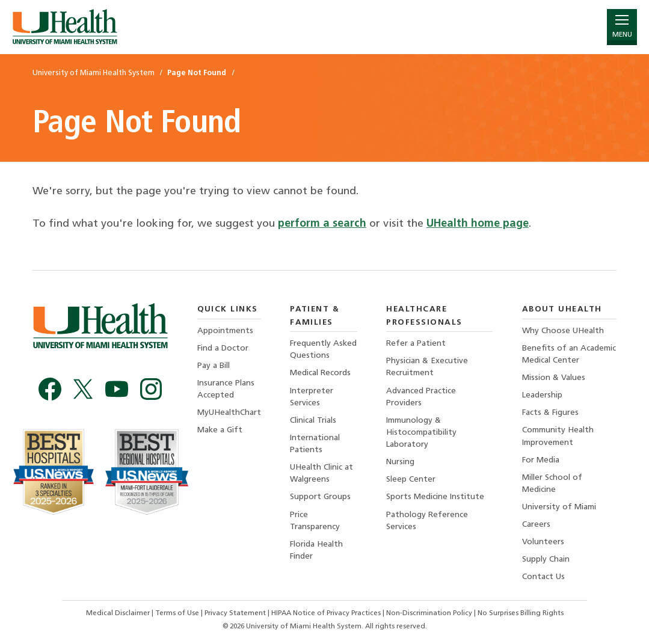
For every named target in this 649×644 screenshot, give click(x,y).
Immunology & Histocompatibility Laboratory (421, 433)
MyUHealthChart (229, 413)
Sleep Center (411, 480)
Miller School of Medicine (552, 484)
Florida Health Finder (316, 550)
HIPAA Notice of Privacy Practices (326, 613)
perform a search (322, 224)
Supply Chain (546, 560)
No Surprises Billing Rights (521, 613)
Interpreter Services (312, 397)
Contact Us (543, 577)
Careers (536, 525)
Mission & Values (554, 378)
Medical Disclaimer (119, 613)
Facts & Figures (550, 413)
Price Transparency (315, 521)
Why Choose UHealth (563, 331)
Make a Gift (220, 430)
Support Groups (320, 497)
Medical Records (320, 373)
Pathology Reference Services (427, 521)
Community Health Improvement (558, 436)
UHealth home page (478, 224)
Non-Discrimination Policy (429, 613)
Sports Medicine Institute (435, 497)
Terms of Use (178, 613)
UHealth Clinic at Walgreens (321, 474)
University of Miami (559, 507)
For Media (541, 460)
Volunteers (543, 542)
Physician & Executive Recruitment (427, 367)
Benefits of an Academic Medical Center (569, 354)
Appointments (225, 331)
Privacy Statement (236, 613)
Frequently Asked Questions (323, 350)
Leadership (542, 395)
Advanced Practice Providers (421, 397)
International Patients (315, 444)
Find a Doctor (223, 348)
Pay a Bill (214, 366)
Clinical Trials (313, 421)
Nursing (400, 462)
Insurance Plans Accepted (226, 389)
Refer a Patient (416, 344)
